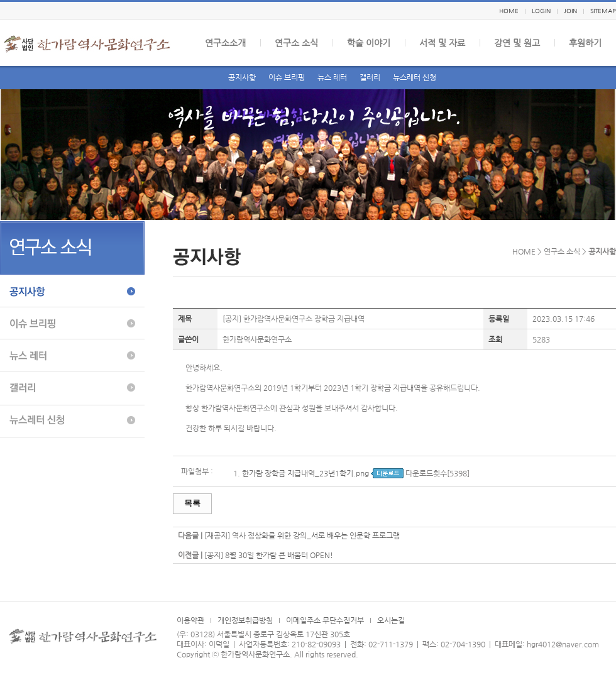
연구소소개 (225, 43)
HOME (509, 11)
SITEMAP (603, 11)
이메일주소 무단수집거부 (325, 620)
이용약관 (190, 620)
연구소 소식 (296, 43)
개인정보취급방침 (245, 620)
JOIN (570, 11)
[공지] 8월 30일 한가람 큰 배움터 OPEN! (269, 555)
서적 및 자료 (442, 43)
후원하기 (585, 43)
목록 (192, 503)
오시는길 (391, 620)
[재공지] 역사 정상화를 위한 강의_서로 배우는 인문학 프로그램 (302, 535)
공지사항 (242, 77)
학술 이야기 (369, 43)
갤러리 (370, 77)
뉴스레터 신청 (415, 77)
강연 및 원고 (517, 43)
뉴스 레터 (332, 77)
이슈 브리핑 (287, 77)
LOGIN (541, 11)
